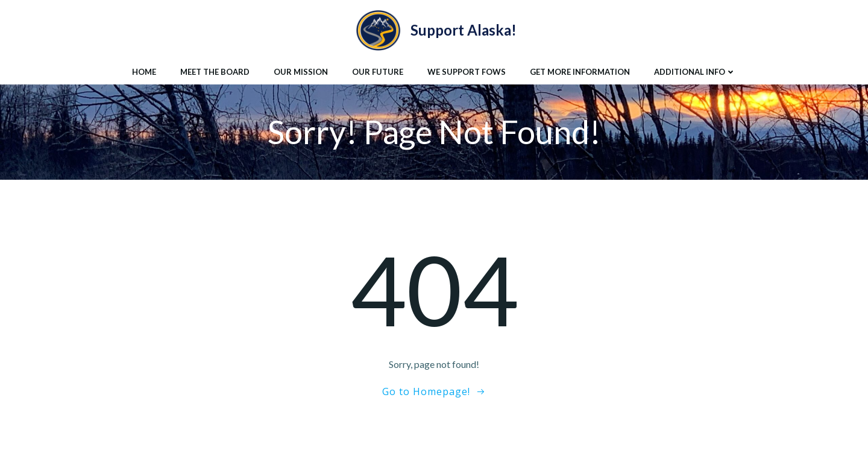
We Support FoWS (467, 72)
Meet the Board (215, 72)
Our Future (378, 72)
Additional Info (695, 72)
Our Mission (301, 72)
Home (144, 72)
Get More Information (580, 72)
